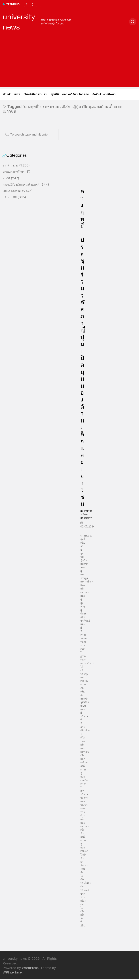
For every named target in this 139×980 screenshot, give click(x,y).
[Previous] (27, 4)
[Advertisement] (69, 62)
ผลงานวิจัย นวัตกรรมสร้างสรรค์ (86, 514)
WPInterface (12, 972)
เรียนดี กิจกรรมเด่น (35, 94)
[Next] (33, 4)
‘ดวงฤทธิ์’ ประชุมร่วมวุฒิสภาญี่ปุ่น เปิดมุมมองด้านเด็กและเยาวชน (83, 344)
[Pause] (39, 4)
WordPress (30, 968)
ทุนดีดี (55, 94)
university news (19, 22)
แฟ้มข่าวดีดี (10, 197)
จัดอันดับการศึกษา (104, 94)
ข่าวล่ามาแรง (11, 94)
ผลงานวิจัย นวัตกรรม (76, 94)
